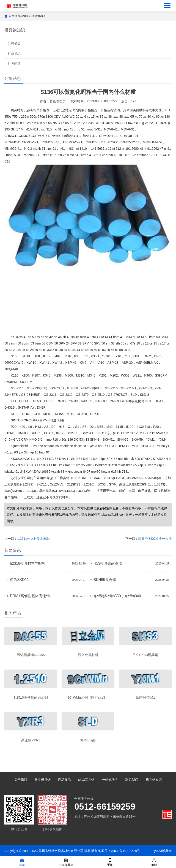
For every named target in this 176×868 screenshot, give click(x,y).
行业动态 (14, 53)
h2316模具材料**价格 (27, 563)
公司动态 (40, 16)
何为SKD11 (19, 580)
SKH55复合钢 (105, 580)
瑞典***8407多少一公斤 (155, 539)
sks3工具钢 (87, 780)
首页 (12, 16)
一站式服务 (110, 780)
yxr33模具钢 (163, 851)
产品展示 (64, 780)
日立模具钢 (43, 780)
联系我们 (132, 780)
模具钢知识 (25, 16)
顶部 (154, 862)
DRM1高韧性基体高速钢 (30, 596)
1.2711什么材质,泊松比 (34, 539)
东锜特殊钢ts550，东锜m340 (117, 596)
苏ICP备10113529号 (126, 851)
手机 (110, 862)
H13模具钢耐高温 (108, 563)
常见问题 (14, 64)
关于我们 (21, 780)
